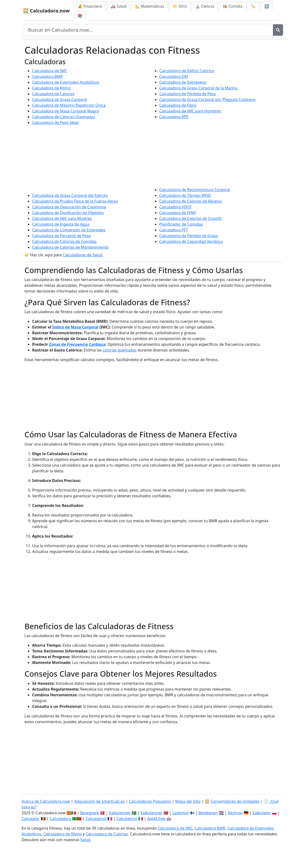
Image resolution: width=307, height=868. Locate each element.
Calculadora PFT (174, 230)
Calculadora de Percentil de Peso (62, 236)
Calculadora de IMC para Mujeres (62, 218)
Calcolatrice (127, 819)
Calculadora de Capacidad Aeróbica (191, 241)
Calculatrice (96, 819)
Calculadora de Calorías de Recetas (191, 201)
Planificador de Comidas (181, 224)
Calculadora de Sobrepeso (183, 82)
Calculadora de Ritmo (51, 88)
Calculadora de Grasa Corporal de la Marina (198, 88)
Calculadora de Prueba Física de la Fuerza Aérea (75, 201)
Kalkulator (262, 813)
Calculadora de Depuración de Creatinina (69, 207)
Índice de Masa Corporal (75, 327)
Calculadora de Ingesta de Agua (61, 224)
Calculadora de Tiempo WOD (185, 195)
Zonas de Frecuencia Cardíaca (77, 344)
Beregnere (90, 813)
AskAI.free (156, 819)
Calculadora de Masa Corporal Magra (65, 111)
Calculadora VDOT (175, 207)
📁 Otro (180, 6)
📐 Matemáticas (150, 6)
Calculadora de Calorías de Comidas (64, 241)
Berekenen (208, 813)
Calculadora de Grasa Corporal (60, 100)
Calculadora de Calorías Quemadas (64, 117)
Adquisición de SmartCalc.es (99, 801)
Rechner (235, 813)
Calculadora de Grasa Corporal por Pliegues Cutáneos (207, 100)
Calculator (31, 819)
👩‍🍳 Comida (232, 6)
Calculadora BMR (47, 76)
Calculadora (60, 819)
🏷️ (253, 6)
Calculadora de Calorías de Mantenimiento (70, 247)
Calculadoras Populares (150, 801)
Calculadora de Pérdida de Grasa (189, 236)
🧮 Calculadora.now (46, 11)
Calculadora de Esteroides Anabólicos (66, 82)
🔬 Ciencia (205, 6)
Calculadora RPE (174, 117)
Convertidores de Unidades (235, 801)
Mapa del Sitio (188, 801)
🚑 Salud (119, 6)
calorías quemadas (120, 350)
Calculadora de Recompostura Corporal (195, 190)
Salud (85, 840)
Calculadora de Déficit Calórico (187, 71)
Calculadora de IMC (50, 71)
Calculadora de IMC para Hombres (190, 111)
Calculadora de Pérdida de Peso (188, 94)
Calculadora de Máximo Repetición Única (69, 105)
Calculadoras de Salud (83, 255)
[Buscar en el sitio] (149, 30)
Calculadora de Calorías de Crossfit (190, 218)
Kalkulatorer (152, 813)
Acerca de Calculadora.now (46, 801)
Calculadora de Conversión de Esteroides (69, 230)
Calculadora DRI (174, 76)
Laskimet (180, 813)
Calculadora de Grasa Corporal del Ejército (70, 195)
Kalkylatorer (120, 813)
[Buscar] (278, 30)
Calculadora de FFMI (177, 213)
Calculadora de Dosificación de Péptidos (68, 213)
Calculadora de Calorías (53, 94)
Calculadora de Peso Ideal (55, 123)
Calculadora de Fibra (178, 105)
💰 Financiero (90, 6)
